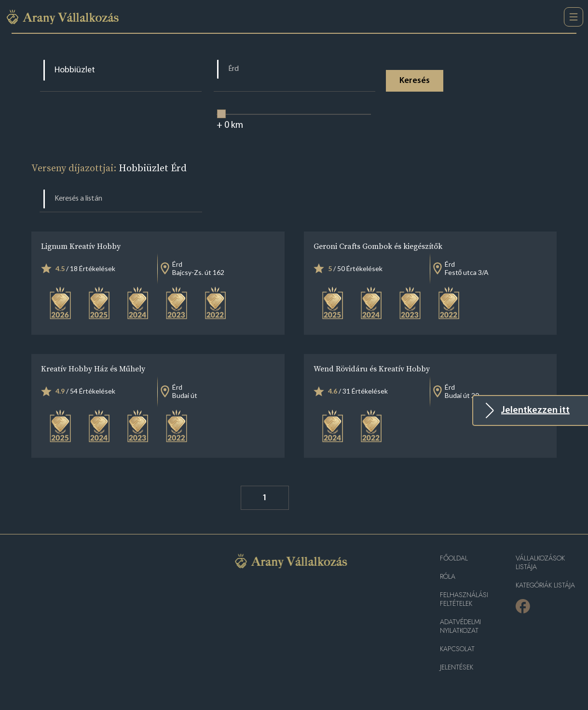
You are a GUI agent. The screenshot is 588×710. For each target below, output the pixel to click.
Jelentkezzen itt (535, 410)
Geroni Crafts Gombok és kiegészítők (378, 246)
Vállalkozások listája (540, 563)
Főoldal (454, 558)
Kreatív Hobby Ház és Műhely (93, 369)
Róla (448, 577)
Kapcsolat (457, 649)
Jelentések (457, 667)
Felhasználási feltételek (464, 599)
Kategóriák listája (545, 585)
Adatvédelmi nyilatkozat (460, 626)
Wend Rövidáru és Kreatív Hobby (372, 369)
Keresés (415, 81)
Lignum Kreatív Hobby (81, 246)
